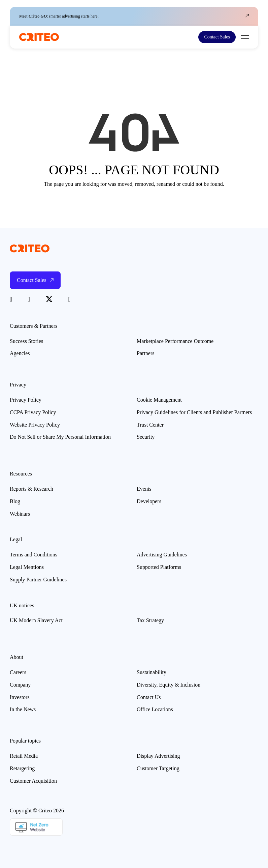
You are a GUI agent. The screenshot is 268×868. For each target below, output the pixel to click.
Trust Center (150, 425)
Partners (145, 353)
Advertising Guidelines (162, 555)
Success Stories (26, 341)
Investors (20, 697)
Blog (15, 501)
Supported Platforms (159, 567)
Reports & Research (31, 489)
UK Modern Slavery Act (36, 620)
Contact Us (149, 697)
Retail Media (24, 756)
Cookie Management (159, 400)
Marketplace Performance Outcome (175, 341)
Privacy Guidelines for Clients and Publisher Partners (194, 412)
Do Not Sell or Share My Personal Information (60, 437)
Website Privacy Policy (35, 425)
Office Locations (155, 709)
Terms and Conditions (33, 555)
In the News (23, 709)
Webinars (20, 514)
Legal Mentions (27, 567)
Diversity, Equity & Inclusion (169, 685)
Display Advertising (158, 756)
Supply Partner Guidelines (38, 580)
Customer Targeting (158, 768)
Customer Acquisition (33, 781)
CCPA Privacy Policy (33, 412)
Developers (149, 501)
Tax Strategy (150, 620)
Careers (18, 672)
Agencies (20, 353)
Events (144, 489)
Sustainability (152, 672)
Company (20, 685)
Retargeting (22, 768)
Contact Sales (217, 37)
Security (146, 437)
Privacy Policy (26, 400)
